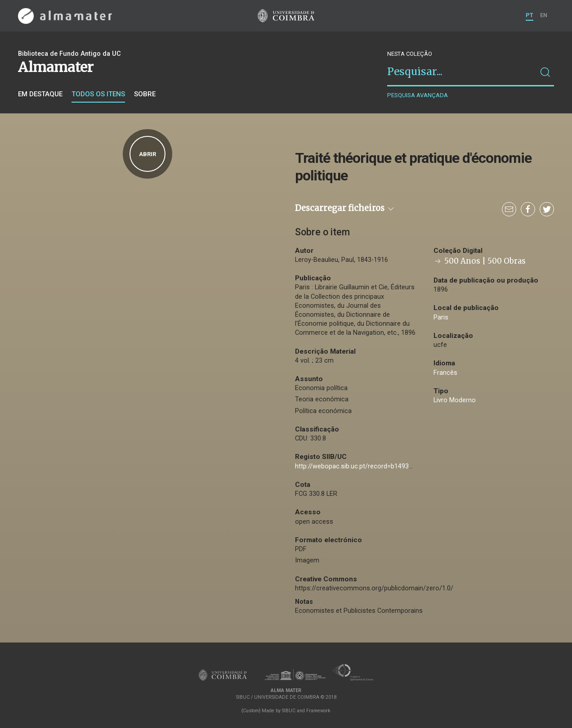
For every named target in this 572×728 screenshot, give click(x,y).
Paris (441, 317)
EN (544, 15)
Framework (318, 711)
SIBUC (289, 711)
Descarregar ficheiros (345, 208)
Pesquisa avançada (418, 95)
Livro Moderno (455, 400)
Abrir (147, 154)
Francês (445, 373)
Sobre (145, 94)
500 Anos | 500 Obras (480, 261)
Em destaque (40, 94)
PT (530, 15)
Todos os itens (98, 94)
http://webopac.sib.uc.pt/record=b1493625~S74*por (372, 466)
